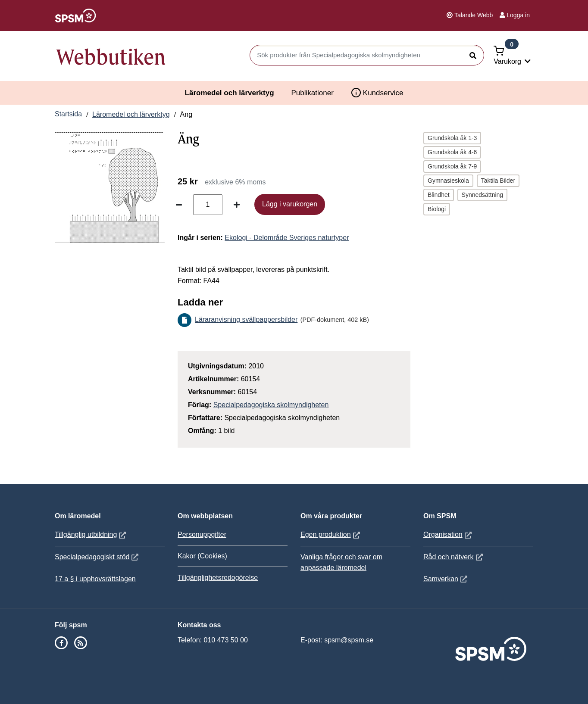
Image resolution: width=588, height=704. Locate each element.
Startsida (68, 114)
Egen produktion (331, 534)
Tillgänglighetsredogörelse (218, 578)
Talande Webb (470, 15)
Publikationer (313, 93)
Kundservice (377, 93)
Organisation (449, 534)
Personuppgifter (202, 534)
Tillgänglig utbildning (91, 534)
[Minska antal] (179, 205)
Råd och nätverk (454, 557)
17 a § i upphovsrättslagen (95, 579)
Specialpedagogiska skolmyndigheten (271, 405)
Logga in (515, 15)
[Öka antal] (237, 205)
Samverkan (446, 579)
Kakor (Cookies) (202, 556)
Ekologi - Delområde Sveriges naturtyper (287, 238)
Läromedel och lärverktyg (230, 93)
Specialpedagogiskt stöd (98, 557)
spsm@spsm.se (349, 640)
